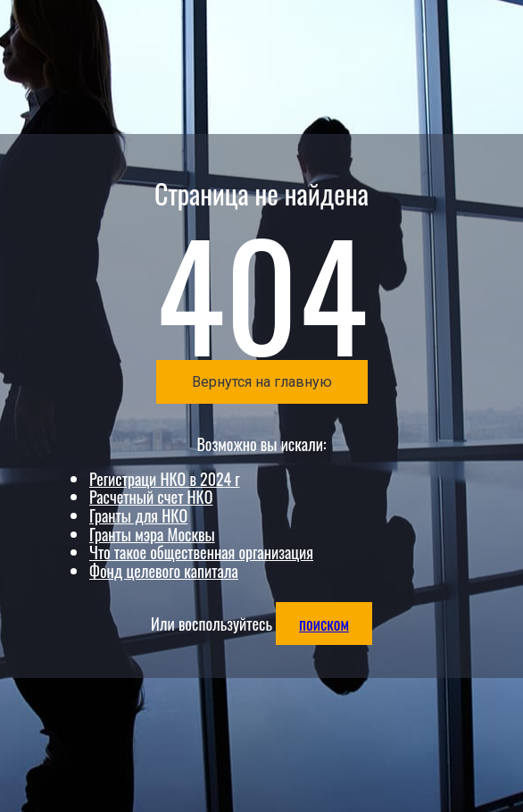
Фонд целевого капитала (164, 571)
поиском (324, 624)
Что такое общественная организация (201, 552)
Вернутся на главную (262, 382)
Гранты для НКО (138, 515)
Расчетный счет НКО (151, 497)
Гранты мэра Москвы (152, 534)
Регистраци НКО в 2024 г (164, 479)
